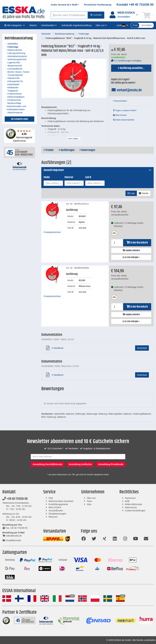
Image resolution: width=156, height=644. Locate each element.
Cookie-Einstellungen (135, 511)
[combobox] (53, 183)
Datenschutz (131, 507)
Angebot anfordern (131, 251)
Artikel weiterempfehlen (124, 120)
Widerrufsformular (133, 504)
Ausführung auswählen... (131, 68)
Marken (33, 25)
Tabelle (144, 193)
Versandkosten (56, 511)
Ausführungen (67, 150)
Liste (131, 193)
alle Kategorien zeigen (19, 119)
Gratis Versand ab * (65, 5)
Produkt (49, 150)
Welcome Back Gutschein (61, 501)
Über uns (91, 498)
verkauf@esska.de (126, 90)
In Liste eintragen (131, 257)
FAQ (51, 498)
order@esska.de (12, 536)
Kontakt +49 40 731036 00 (135, 5)
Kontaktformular (12, 540)
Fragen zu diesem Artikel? (125, 110)
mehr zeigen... (74, 139)
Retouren (53, 517)
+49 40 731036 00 (15, 499)
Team (89, 501)
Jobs (89, 504)
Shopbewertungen (58, 514)
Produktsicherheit (52, 232)
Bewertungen (87, 150)
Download (142, 348)
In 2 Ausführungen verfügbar (126, 61)
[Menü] (33, 130)
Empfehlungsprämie (58, 504)
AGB (127, 501)
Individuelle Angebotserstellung (76, 25)
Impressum (130, 498)
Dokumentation (120, 101)
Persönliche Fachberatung (98, 5)
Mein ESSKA (55, 507)
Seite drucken (120, 115)
